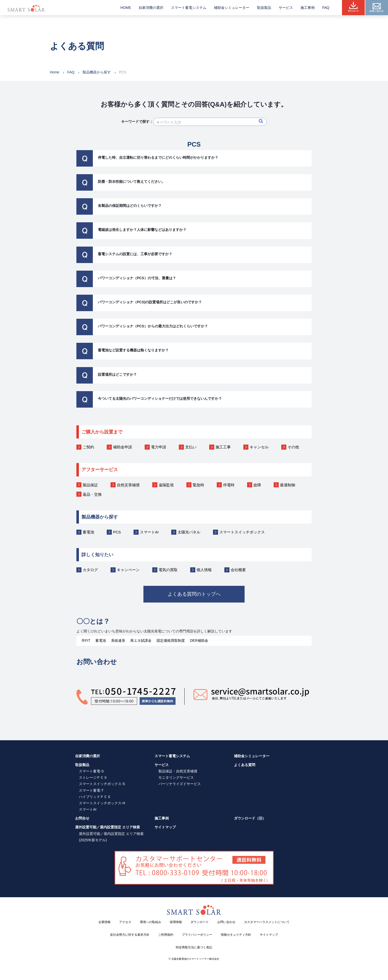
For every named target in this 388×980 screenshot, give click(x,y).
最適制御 (288, 485)
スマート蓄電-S (91, 771)
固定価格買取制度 (171, 640)
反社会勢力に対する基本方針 (130, 934)
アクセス (125, 922)
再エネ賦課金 (141, 640)
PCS (117, 532)
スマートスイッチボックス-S (102, 784)
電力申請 (159, 447)
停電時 (229, 485)
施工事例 (308, 8)
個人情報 (204, 570)
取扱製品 (264, 8)
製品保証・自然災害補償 (178, 771)
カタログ (90, 570)
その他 (293, 447)
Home (55, 72)
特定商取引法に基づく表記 (194, 947)
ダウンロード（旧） (250, 818)
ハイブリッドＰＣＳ (95, 796)
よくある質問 (245, 765)
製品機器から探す (97, 72)
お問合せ (82, 818)
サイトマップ (165, 827)
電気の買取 (168, 570)
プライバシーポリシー (197, 934)
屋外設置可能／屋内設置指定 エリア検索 (107, 827)
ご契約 (88, 447)
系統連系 (118, 640)
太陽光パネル (189, 532)
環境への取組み (150, 922)
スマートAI (149, 532)
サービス (286, 8)
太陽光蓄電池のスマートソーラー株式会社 (195, 959)
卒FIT (86, 640)
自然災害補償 (128, 485)
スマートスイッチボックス (242, 532)
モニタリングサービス (176, 777)
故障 (257, 485)
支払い (191, 447)
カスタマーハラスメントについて (267, 922)
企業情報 (104, 922)
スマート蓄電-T (91, 790)
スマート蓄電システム (189, 8)
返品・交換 (92, 494)
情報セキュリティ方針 (236, 934)
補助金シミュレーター (232, 8)
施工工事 (223, 447)
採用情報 (176, 922)
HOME (126, 8)
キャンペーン (128, 570)
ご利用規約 (166, 934)
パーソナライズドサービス (180, 784)
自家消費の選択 (151, 8)
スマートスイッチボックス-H (102, 803)
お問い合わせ (226, 922)
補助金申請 (123, 447)
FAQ (326, 8)
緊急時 (198, 485)
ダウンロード (200, 922)
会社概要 (238, 570)
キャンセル (259, 447)
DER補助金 (199, 640)
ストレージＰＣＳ (93, 777)
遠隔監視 (166, 485)
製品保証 (90, 485)
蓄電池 (88, 532)
